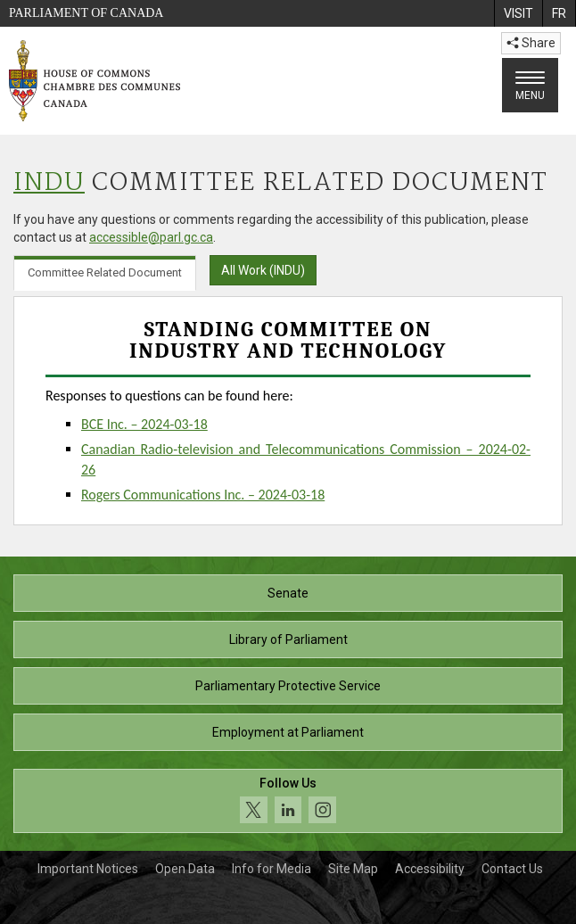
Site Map (353, 869)
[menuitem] (518, 13)
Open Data (185, 869)
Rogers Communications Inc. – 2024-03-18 (203, 495)
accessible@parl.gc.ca (151, 237)
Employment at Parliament (288, 732)
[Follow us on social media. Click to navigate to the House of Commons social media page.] (288, 801)
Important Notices (88, 869)
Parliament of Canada (86, 13)
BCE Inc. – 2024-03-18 (144, 424)
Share (531, 43)
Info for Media (272, 869)
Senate (288, 593)
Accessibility (430, 869)
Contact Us (512, 869)
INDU (49, 183)
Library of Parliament (288, 639)
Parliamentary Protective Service (288, 686)
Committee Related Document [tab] (105, 272)
